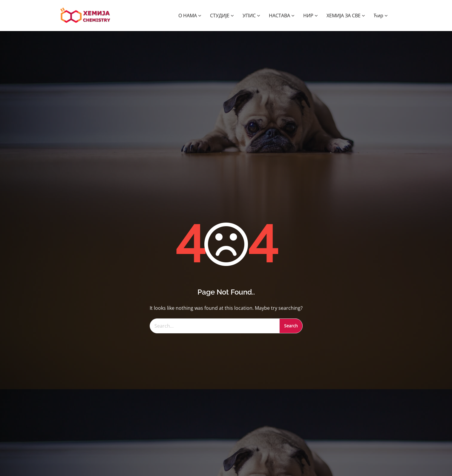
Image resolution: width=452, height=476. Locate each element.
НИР (310, 16)
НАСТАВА (282, 16)
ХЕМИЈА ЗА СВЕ (346, 16)
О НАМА (190, 16)
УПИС (251, 16)
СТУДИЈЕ (222, 16)
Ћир (381, 16)
